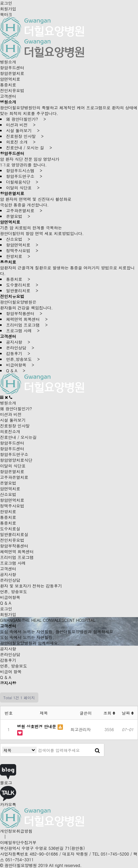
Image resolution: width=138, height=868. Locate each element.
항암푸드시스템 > (24, 170)
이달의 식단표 (13, 466)
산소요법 (8, 494)
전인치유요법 (12, 90)
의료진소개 (10, 431)
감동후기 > (18, 353)
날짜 (128, 713)
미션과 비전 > (21, 125)
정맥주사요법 (12, 506)
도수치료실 (10, 529)
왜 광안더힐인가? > (26, 119)
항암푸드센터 (12, 67)
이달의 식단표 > (23, 187)
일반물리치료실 (14, 534)
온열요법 (8, 483)
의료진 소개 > (21, 142)
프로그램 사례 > (23, 330)
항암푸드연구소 (14, 454)
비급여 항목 (11, 671)
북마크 (6, 14)
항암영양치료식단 (16, 460)
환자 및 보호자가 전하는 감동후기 (31, 586)
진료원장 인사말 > (25, 136)
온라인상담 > (20, 348)
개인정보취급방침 (16, 831)
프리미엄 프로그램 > (27, 325)
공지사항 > (18, 342)
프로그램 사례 (13, 563)
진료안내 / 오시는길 (18, 437)
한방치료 (8, 511)
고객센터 (8, 96)
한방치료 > (18, 256)
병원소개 (8, 62)
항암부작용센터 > (24, 313)
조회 (109, 713)
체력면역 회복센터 (17, 551)
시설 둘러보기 (13, 420)
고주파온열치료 (14, 477)
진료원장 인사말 (15, 426)
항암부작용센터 (14, 546)
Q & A (6, 603)
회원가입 (8, 9)
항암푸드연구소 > (24, 176)
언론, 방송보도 (14, 591)
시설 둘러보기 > (23, 130)
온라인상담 (10, 580)
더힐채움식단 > (22, 182)
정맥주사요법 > (22, 250)
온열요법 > (18, 216)
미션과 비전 (11, 414)
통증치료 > (18, 279)
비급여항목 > (20, 365)
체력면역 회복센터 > (27, 319)
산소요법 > (18, 239)
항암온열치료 (12, 73)
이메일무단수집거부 (18, 842)
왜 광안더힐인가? (16, 408)
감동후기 (8, 660)
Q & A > (16, 370)
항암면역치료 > (22, 245)
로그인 (6, 3)
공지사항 (8, 574)
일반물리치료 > (22, 290)
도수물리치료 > (22, 285)
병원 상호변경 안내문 (37, 726)
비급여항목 (10, 597)
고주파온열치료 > (24, 210)
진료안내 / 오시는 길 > (29, 147)
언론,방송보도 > (23, 359)
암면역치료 (10, 79)
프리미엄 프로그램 (17, 557)
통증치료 (8, 85)
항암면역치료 (12, 500)
